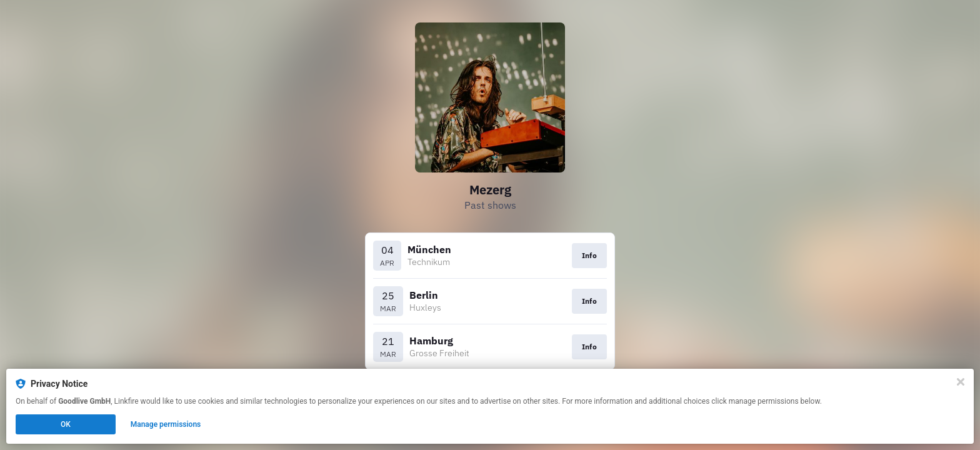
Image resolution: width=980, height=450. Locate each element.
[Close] (961, 382)
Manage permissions (166, 424)
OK (66, 424)
